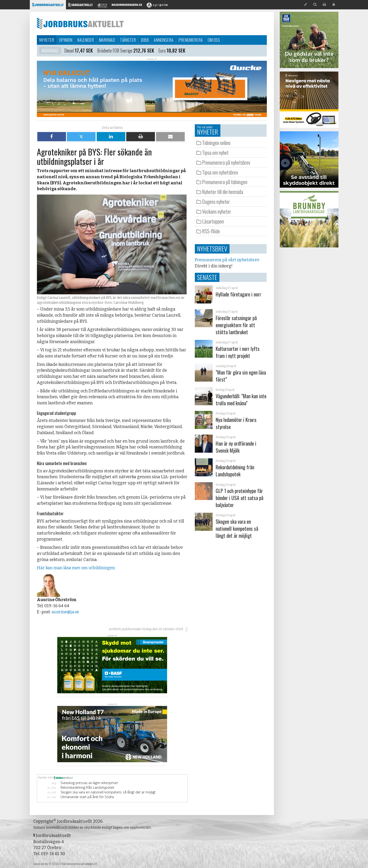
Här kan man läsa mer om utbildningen (76, 568)
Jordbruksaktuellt (80, 23)
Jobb (145, 40)
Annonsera (164, 40)
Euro (162, 51)
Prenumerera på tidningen (225, 182)
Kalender (86, 40)
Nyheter (47, 40)
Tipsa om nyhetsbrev (220, 172)
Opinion (66, 40)
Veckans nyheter (217, 211)
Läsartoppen (213, 221)
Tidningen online (216, 143)
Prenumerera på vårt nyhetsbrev (227, 260)
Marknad (107, 40)
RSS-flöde (211, 231)
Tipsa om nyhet (215, 152)
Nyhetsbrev (212, 249)
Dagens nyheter (216, 201)
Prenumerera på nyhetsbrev (226, 162)
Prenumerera (191, 40)
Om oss (214, 40)
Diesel (69, 51)
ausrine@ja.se (65, 612)
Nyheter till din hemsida (223, 192)
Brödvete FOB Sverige (115, 51)
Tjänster (128, 40)
